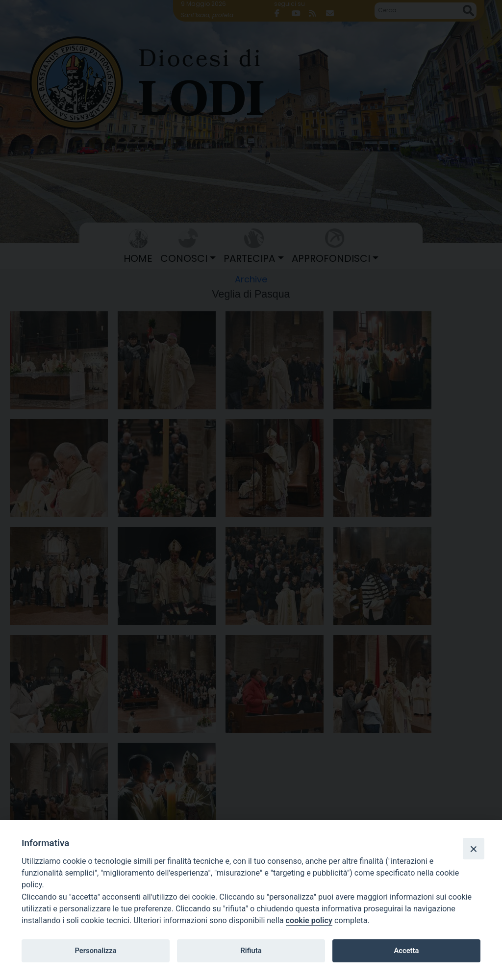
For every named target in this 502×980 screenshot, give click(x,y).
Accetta (406, 951)
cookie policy (309, 920)
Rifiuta (251, 951)
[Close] (474, 849)
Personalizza (95, 951)
